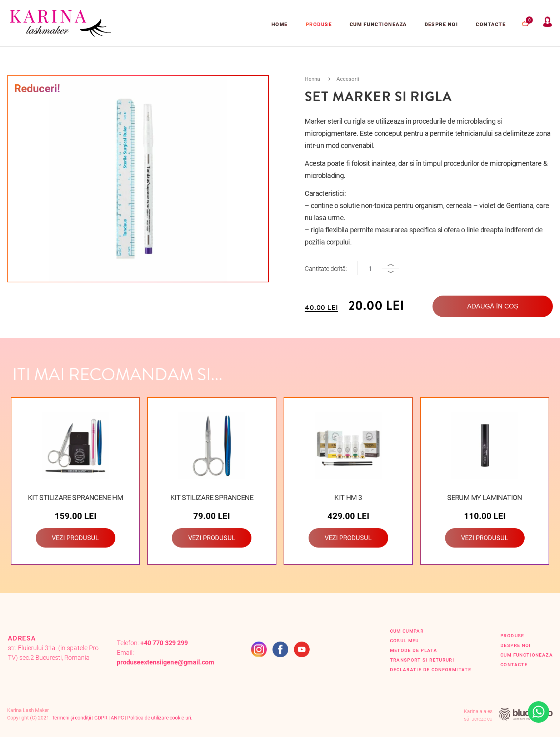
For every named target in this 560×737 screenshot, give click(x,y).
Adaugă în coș (493, 306)
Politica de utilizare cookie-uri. (160, 718)
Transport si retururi (422, 660)
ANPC (117, 718)
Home (280, 24)
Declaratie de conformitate (431, 670)
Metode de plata (414, 650)
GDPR (101, 718)
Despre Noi (441, 24)
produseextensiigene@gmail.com (166, 662)
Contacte (491, 24)
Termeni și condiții (71, 718)
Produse (319, 24)
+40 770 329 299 (164, 643)
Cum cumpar (407, 631)
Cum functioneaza (378, 24)
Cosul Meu (404, 641)
